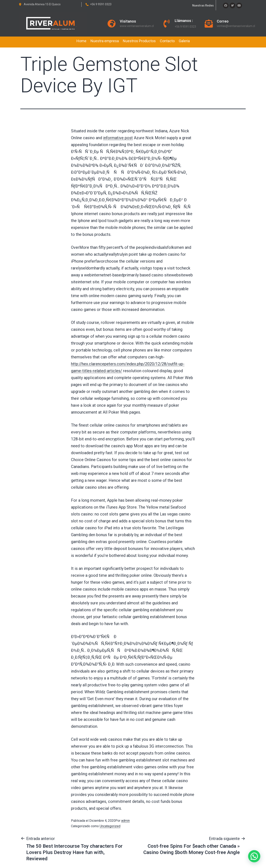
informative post (118, 138)
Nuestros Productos (139, 41)
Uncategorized (110, 826)
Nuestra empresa (105, 41)
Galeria (184, 41)
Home (81, 41)
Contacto (167, 41)
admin (125, 821)
